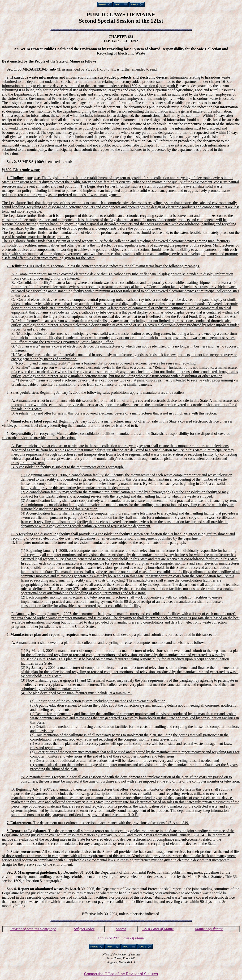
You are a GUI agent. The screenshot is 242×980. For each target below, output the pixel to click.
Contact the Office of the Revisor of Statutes (121, 974)
